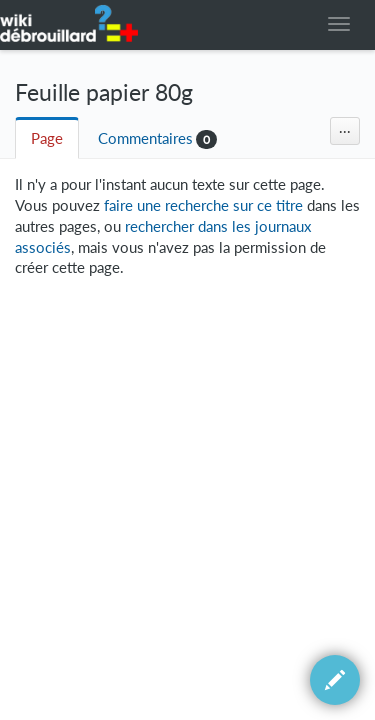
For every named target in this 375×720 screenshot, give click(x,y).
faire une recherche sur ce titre (203, 205)
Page (47, 138)
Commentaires (145, 138)
